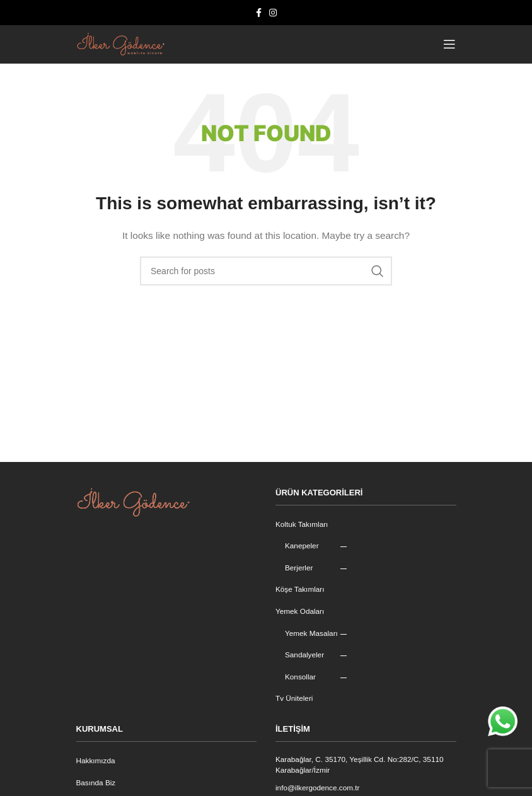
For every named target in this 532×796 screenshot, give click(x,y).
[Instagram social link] (273, 13)
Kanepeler (302, 546)
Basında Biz (96, 783)
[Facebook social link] (259, 13)
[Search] (266, 271)
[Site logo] (120, 43)
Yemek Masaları (312, 633)
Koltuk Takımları (302, 524)
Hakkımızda (96, 761)
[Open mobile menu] (450, 44)
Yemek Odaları (300, 611)
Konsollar (301, 677)
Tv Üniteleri (295, 698)
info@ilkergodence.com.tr (318, 788)
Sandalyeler (305, 655)
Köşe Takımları (300, 589)
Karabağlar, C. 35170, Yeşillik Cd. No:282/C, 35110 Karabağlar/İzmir (361, 765)
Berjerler (299, 568)
